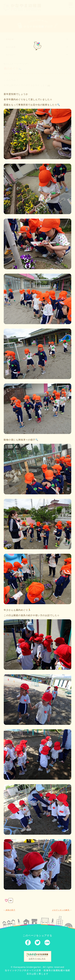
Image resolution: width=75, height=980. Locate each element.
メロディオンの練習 (62, 910)
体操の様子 (10, 910)
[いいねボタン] (6, 901)
